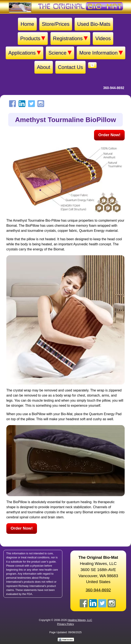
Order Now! (109, 135)
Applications (24, 53)
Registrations (70, 38)
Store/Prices (56, 24)
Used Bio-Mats (94, 24)
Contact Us (70, 67)
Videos (103, 38)
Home (27, 24)
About (44, 67)
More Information (101, 53)
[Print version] (65, 639)
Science (60, 53)
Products (33, 38)
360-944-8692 (114, 88)
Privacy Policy (65, 624)
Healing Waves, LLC (80, 620)
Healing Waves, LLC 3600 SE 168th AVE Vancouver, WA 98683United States (98, 570)
